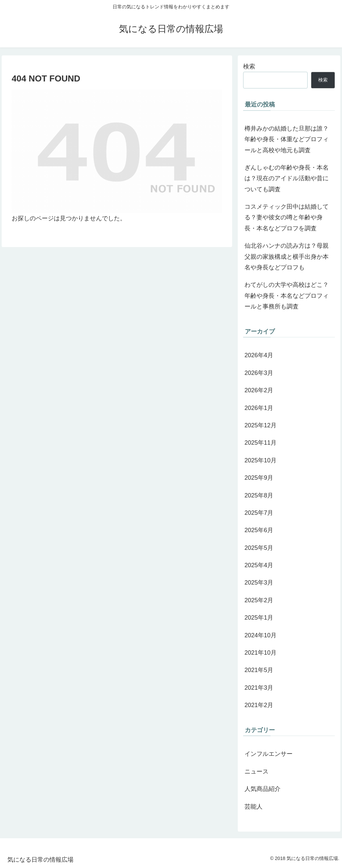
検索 (249, 66)
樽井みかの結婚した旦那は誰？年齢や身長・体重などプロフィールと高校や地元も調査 (287, 139)
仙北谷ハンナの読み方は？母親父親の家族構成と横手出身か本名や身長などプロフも (287, 257)
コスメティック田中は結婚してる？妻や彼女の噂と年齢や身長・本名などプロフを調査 (287, 218)
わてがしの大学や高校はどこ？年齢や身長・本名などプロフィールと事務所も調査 (287, 296)
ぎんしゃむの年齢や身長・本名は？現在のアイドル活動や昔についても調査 (287, 178)
